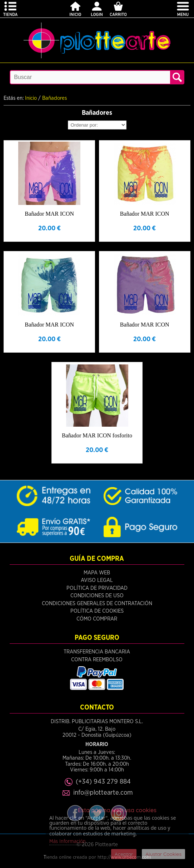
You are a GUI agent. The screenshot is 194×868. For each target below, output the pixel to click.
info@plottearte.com (103, 793)
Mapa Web (97, 573)
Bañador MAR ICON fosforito (97, 435)
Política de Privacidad (97, 588)
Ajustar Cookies (163, 854)
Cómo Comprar (97, 619)
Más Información (68, 842)
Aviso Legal (97, 580)
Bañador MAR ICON (49, 214)
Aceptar (124, 854)
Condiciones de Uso (97, 596)
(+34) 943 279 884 (103, 782)
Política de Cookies (97, 611)
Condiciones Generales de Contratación (97, 604)
